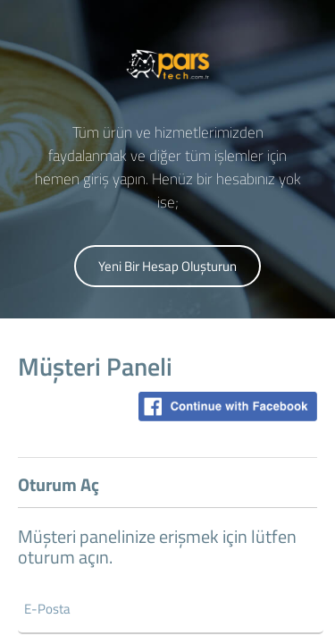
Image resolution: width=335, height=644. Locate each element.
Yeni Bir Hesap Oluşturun (167, 266)
